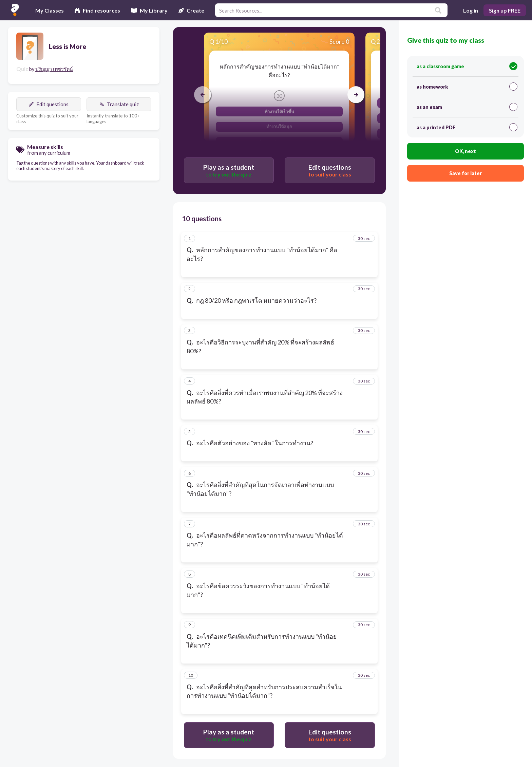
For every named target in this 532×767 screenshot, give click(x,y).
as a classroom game (467, 66)
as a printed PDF (467, 127)
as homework (467, 87)
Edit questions (49, 104)
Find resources (97, 10)
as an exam (467, 107)
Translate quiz (119, 104)
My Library (149, 10)
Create (191, 10)
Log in (471, 10)
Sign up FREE (505, 10)
